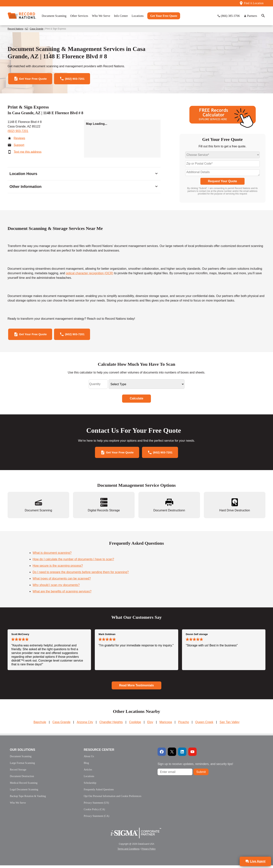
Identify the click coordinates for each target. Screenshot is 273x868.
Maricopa (166, 725)
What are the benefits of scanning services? (62, 594)
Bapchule (40, 725)
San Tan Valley (229, 725)
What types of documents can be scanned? (62, 581)
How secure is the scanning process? (58, 568)
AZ (26, 29)
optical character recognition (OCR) (90, 274)
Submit (201, 775)
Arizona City (85, 725)
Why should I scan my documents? (56, 588)
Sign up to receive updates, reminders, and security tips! (195, 767)
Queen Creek (204, 725)
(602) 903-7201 (18, 132)
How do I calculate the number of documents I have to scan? (73, 562)
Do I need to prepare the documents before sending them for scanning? (81, 575)
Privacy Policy (149, 852)
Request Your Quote (222, 182)
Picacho (184, 725)
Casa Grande (36, 29)
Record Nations (15, 29)
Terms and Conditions (129, 852)
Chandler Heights (111, 725)
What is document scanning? (52, 555)
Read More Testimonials (137, 688)
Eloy (150, 725)
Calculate (136, 400)
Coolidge (135, 725)
